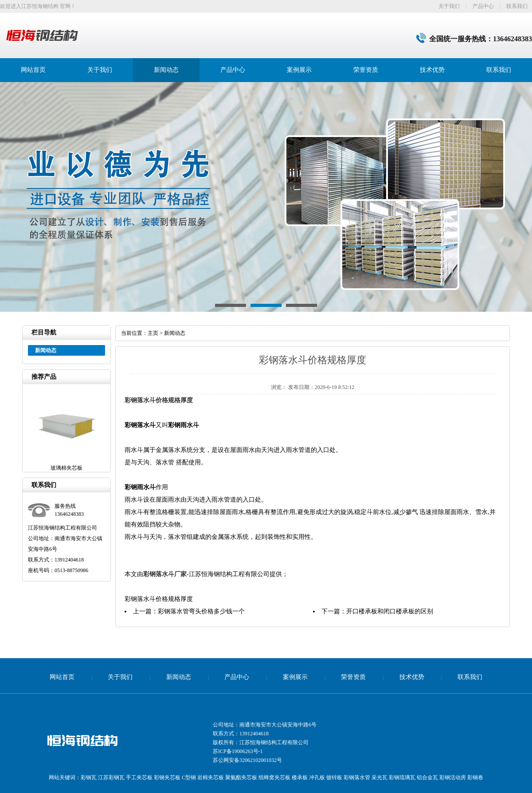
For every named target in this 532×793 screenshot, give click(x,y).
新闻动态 (166, 70)
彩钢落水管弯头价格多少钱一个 (201, 611)
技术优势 (432, 70)
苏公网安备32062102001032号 (247, 760)
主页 (153, 333)
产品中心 (483, 6)
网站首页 (33, 70)
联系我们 (517, 6)
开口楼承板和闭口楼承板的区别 (390, 611)
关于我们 (449, 6)
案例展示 (299, 70)
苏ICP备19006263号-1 (238, 751)
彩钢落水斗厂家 (165, 574)
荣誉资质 (366, 70)
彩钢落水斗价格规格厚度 (159, 400)
